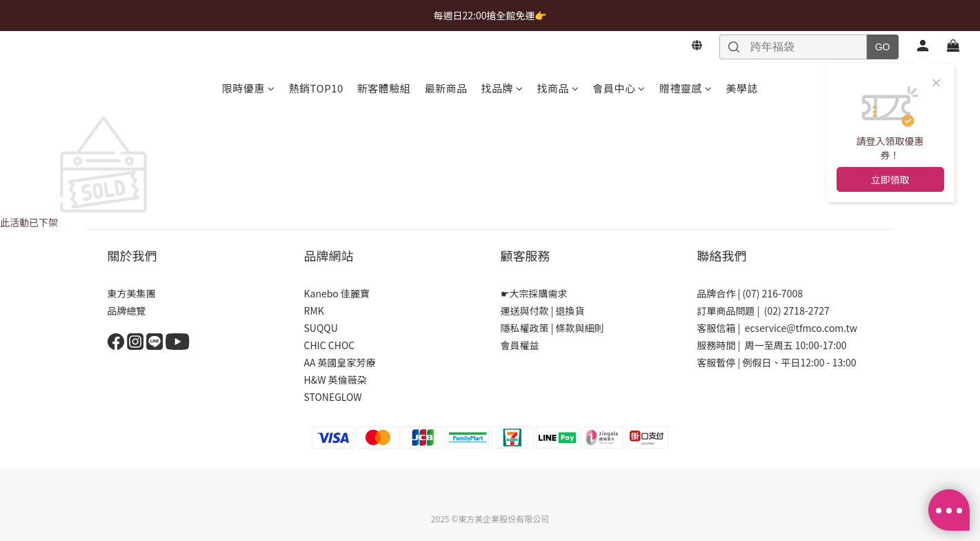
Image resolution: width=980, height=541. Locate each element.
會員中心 (619, 88)
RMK (314, 311)
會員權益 (520, 345)
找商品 (558, 88)
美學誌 (742, 88)
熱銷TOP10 (316, 88)
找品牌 (502, 88)
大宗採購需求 (539, 293)
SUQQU (321, 328)
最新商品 (446, 88)
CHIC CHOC (331, 345)
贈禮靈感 (686, 88)
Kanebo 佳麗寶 (337, 293)
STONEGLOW (333, 397)
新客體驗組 (384, 88)
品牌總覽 (127, 311)
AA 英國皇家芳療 (340, 362)
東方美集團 (132, 293)
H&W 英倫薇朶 (336, 380)
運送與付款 (525, 311)
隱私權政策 (525, 328)
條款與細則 (580, 328)
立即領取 (890, 179)
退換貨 (570, 311)
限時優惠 (249, 88)
